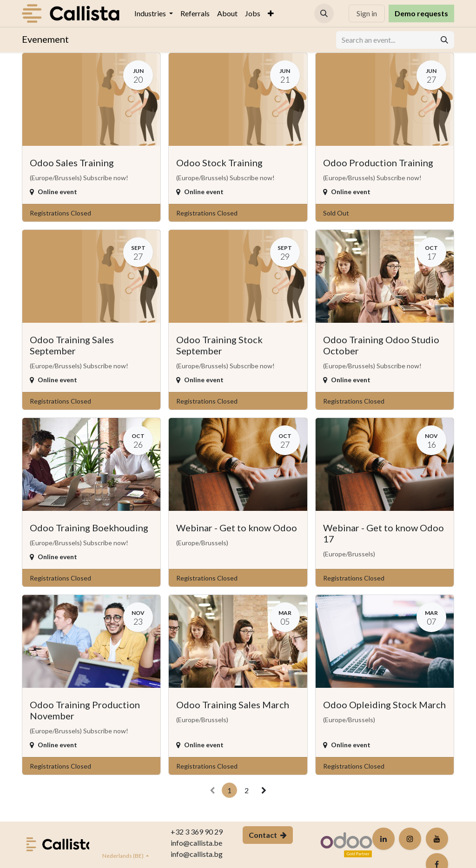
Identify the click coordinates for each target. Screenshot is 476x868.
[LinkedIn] (383, 839)
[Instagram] (410, 839)
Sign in (367, 13)
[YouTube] (437, 839)
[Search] (444, 40)
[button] (324, 13)
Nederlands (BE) (123, 856)
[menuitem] (154, 13)
